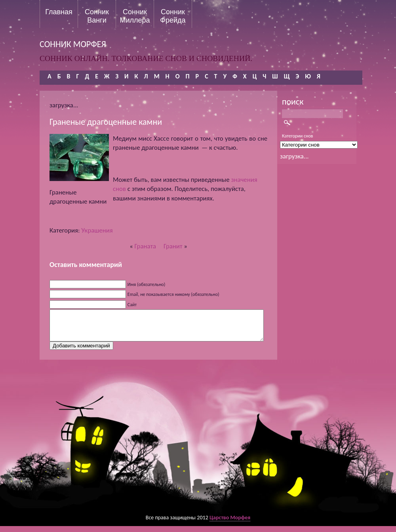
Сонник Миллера (135, 16)
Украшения (97, 230)
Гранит (173, 246)
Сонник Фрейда (173, 16)
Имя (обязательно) (147, 284)
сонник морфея (73, 44)
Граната (145, 246)
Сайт (132, 305)
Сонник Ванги (97, 16)
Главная (59, 12)
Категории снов (298, 136)
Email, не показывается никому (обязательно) (173, 294)
